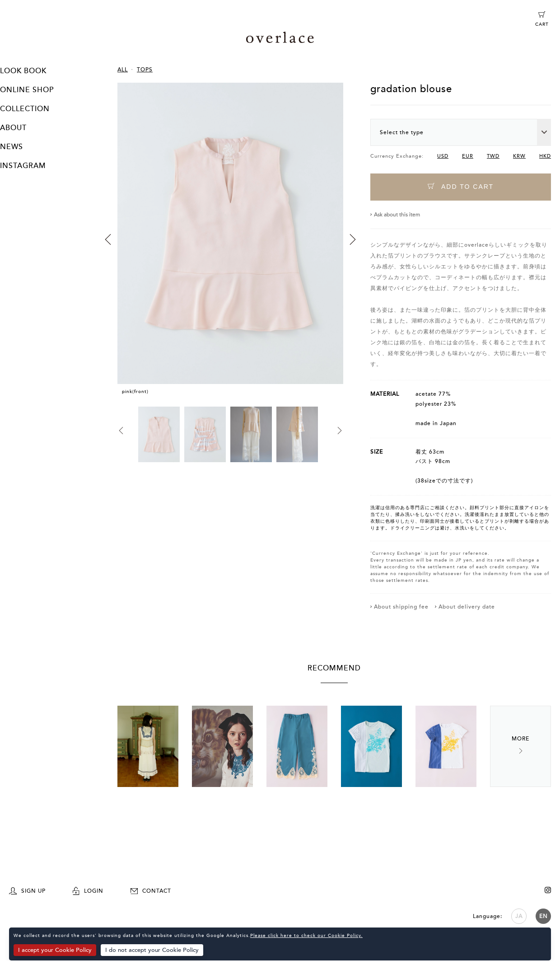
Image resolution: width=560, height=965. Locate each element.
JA (519, 916)
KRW (519, 156)
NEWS (12, 147)
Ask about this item (397, 215)
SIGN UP (27, 890)
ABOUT (13, 128)
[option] (230, 245)
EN (544, 916)
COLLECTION (25, 109)
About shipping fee (401, 607)
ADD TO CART (461, 187)
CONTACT (151, 890)
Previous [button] (108, 239)
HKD (545, 156)
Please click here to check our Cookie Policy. (306, 936)
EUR (468, 156)
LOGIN (88, 890)
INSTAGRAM (23, 166)
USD (443, 156)
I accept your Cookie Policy (55, 950)
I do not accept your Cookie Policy (152, 950)
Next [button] (353, 239)
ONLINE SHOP (27, 90)
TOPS (145, 70)
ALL (123, 70)
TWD (493, 156)
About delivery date (467, 607)
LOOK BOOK (23, 71)
